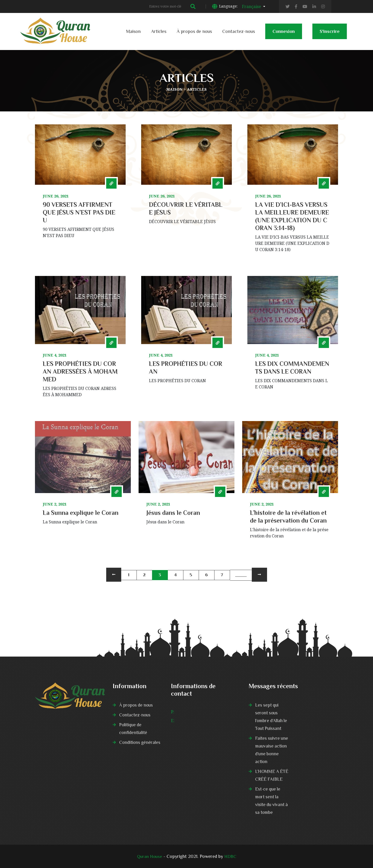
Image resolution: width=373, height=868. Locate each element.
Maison (133, 31)
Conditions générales (140, 742)
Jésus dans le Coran (173, 513)
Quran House (149, 856)
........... (241, 575)
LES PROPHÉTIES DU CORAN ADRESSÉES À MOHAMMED (80, 371)
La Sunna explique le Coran (81, 513)
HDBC (231, 856)
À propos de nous (194, 31)
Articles (159, 31)
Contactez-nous (239, 31)
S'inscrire (330, 34)
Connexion (284, 34)
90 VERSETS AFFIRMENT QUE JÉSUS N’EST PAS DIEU (79, 212)
